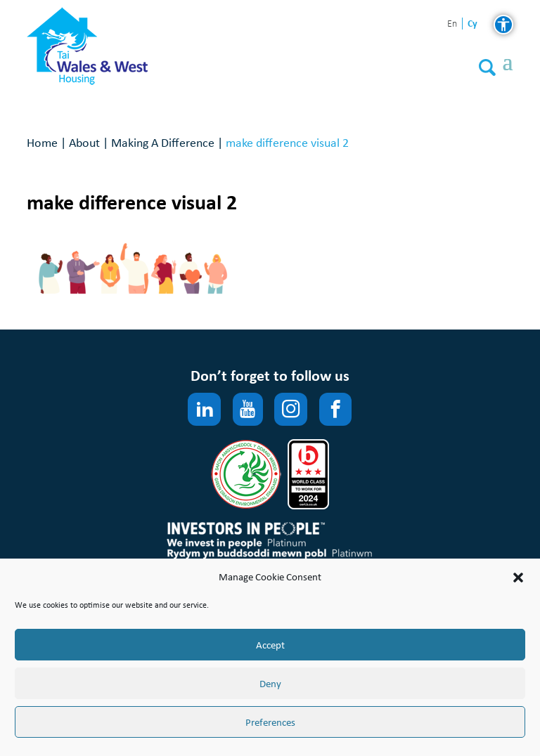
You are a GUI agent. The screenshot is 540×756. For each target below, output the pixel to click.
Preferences (270, 722)
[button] (518, 578)
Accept (270, 645)
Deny (270, 684)
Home (42, 142)
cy (472, 24)
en (452, 24)
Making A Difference (163, 142)
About (84, 142)
